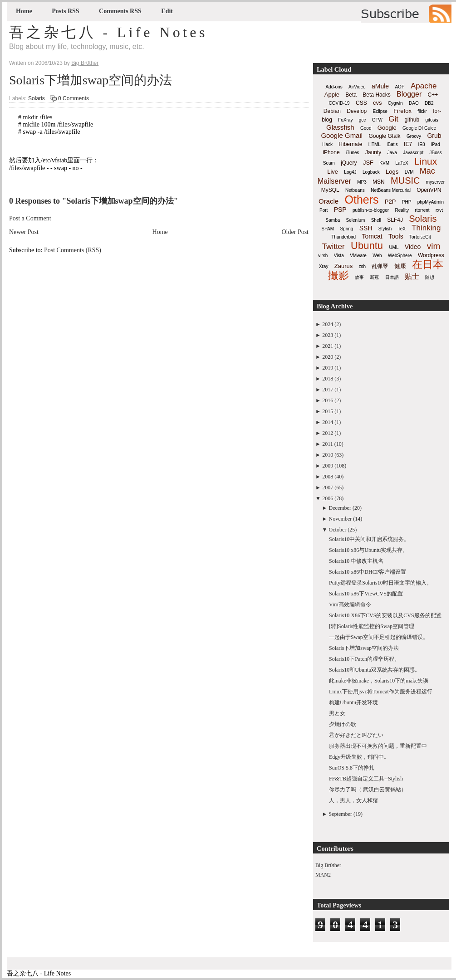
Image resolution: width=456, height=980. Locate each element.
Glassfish (340, 127)
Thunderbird (343, 237)
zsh (363, 266)
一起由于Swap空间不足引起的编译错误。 (379, 637)
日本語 (392, 277)
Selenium (356, 220)
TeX (402, 229)
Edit (167, 11)
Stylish (385, 229)
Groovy (414, 136)
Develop (357, 111)
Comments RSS (120, 11)
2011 (328, 444)
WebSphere (400, 256)
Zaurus (343, 266)
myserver (435, 182)
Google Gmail (342, 135)
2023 (328, 335)
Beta (351, 95)
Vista (339, 256)
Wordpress (431, 255)
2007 (328, 488)
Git (393, 119)
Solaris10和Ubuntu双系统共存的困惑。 (375, 670)
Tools (396, 236)
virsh (323, 256)
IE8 (421, 144)
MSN (379, 182)
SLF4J (395, 220)
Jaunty (373, 152)
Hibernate (350, 144)
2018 (328, 379)
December (340, 508)
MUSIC (405, 180)
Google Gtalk (384, 136)
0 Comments (74, 98)
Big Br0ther (328, 865)
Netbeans (355, 190)
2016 (328, 400)
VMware (358, 256)
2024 (328, 324)
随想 (430, 277)
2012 (328, 433)
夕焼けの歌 (343, 724)
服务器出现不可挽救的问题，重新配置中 (378, 746)
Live (333, 172)
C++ (433, 95)
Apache (424, 86)
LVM (409, 172)
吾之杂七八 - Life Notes (108, 32)
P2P (390, 202)
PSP (340, 210)
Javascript (413, 153)
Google (387, 128)
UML (394, 247)
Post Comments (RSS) (73, 250)
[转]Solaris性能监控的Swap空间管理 (372, 626)
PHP (407, 202)
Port (324, 210)
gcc (363, 120)
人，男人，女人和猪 (353, 800)
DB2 (429, 103)
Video (413, 247)
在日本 (428, 264)
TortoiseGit (420, 237)
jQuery (349, 163)
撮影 (338, 275)
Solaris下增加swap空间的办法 (91, 80)
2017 (328, 390)
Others (361, 200)
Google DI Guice (419, 128)
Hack (327, 144)
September (341, 814)
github (412, 120)
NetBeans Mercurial (391, 190)
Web (377, 256)
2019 (328, 368)
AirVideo (357, 87)
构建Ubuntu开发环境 (353, 702)
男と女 (337, 713)
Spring (346, 229)
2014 (328, 422)
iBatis (392, 144)
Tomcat (372, 236)
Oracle (329, 201)
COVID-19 (339, 103)
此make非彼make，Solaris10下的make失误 (379, 681)
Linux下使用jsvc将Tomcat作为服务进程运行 (381, 692)
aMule (380, 86)
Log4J (350, 172)
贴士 (412, 276)
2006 (328, 498)
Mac (427, 171)
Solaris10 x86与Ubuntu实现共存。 (368, 550)
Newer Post (24, 232)
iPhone (331, 152)
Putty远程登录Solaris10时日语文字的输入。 (380, 583)
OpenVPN (429, 190)
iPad (436, 144)
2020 (328, 357)
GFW (377, 120)
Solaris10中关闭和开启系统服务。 (369, 539)
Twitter (333, 246)
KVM (384, 163)
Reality (402, 210)
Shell (376, 220)
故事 (359, 277)
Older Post (295, 232)
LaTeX (402, 163)
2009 (328, 466)
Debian (332, 111)
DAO (414, 103)
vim (434, 246)
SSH (366, 228)
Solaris (37, 98)
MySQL (330, 190)
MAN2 (323, 875)
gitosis (431, 120)
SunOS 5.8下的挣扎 (352, 768)
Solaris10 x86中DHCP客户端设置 (368, 572)
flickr (422, 111)
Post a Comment (30, 218)
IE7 (408, 144)
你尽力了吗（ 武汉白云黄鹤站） (368, 790)
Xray (324, 266)
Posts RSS (65, 11)
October (338, 530)
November (341, 519)
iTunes (353, 153)
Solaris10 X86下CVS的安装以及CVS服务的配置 (385, 615)
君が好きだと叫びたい (356, 735)
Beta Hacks (376, 95)
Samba (333, 220)
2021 (328, 346)
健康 (400, 266)
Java (392, 153)
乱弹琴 (380, 266)
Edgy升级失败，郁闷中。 (359, 757)
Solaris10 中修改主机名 (356, 561)
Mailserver (334, 181)
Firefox (402, 111)
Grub (434, 136)
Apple (332, 95)
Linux (426, 161)
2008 (328, 477)
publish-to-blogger (371, 210)
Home (24, 11)
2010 (328, 455)
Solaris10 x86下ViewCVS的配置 (366, 594)
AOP (400, 87)
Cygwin (395, 103)
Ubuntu (367, 246)
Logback (371, 172)
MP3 (362, 182)
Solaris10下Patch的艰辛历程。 (364, 659)
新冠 (374, 277)
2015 (328, 411)
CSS (361, 103)
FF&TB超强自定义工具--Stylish (366, 779)
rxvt (439, 210)
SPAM (328, 229)
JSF (368, 163)
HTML (375, 144)
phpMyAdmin (431, 202)
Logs (392, 172)
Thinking (426, 228)
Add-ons (334, 87)
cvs (378, 103)
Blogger (409, 94)
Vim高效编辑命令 (350, 605)
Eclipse (380, 111)
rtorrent (422, 210)
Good (366, 128)
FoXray (345, 120)
